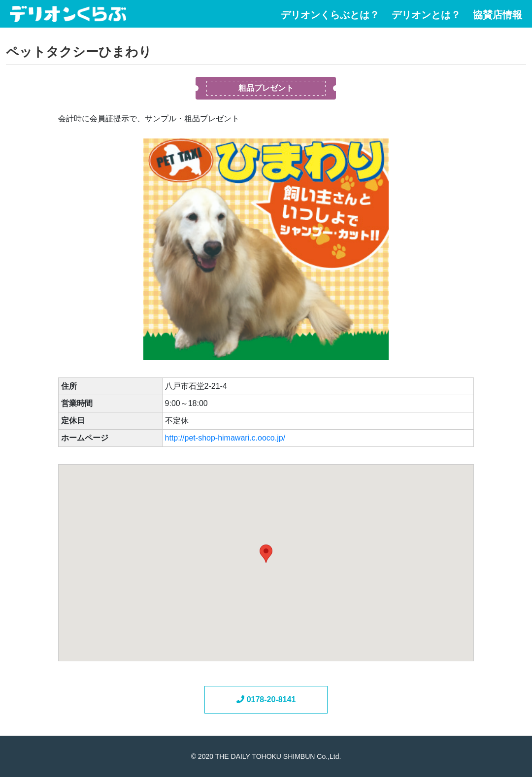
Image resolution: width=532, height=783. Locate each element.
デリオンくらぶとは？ (330, 15)
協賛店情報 (498, 15)
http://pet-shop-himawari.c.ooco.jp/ (225, 438)
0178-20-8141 (266, 699)
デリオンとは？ (426, 15)
